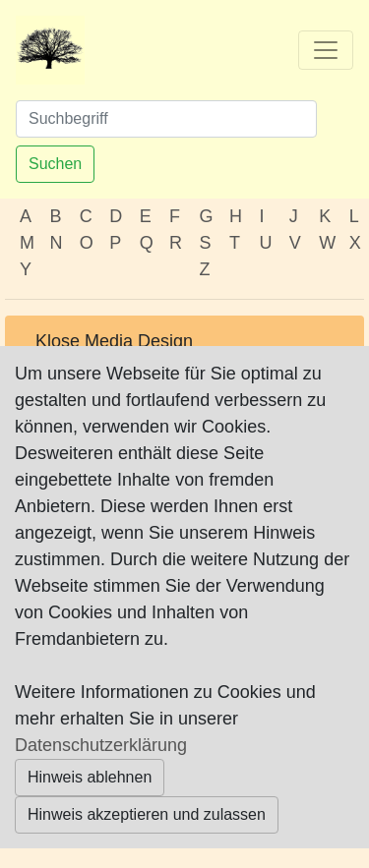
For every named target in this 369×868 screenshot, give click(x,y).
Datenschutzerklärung (101, 745)
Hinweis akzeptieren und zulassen (147, 814)
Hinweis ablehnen (90, 777)
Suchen (55, 164)
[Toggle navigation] (326, 50)
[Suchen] (166, 119)
